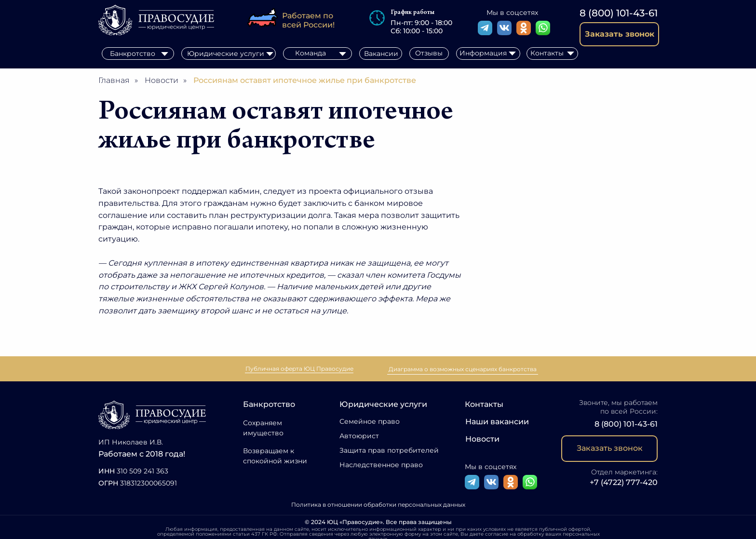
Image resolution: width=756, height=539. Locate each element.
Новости (162, 80)
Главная (114, 80)
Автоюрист (359, 436)
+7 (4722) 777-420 (624, 482)
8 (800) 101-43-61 (619, 13)
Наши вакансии (497, 422)
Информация (483, 53)
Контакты (484, 404)
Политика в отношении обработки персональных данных (378, 505)
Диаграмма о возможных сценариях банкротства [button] (463, 369)
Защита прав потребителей (389, 450)
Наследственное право (381, 465)
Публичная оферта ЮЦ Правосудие (299, 369)
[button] (619, 34)
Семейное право (370, 421)
